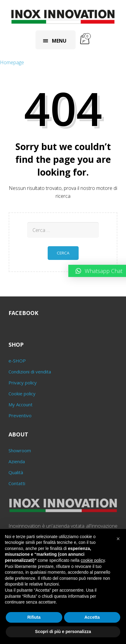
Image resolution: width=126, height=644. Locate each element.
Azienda (17, 461)
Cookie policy (22, 394)
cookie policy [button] (93, 560)
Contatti (17, 483)
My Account (20, 404)
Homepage (12, 62)
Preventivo (20, 415)
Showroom (20, 450)
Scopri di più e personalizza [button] (63, 632)
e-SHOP (17, 361)
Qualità (16, 472)
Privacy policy (23, 383)
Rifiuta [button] (34, 617)
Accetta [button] (92, 617)
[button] (118, 539)
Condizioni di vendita (30, 372)
